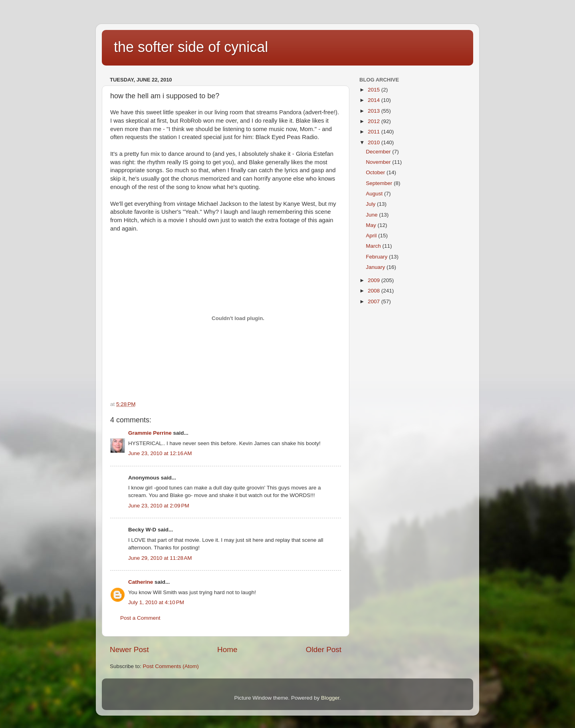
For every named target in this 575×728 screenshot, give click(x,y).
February (377, 257)
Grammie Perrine (150, 433)
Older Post (324, 649)
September (380, 183)
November (379, 162)
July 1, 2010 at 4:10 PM (156, 602)
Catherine (141, 582)
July (371, 204)
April (372, 236)
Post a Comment (140, 618)
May (372, 225)
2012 (375, 121)
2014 (375, 100)
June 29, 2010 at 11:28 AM (160, 558)
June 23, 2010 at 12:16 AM (160, 453)
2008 (375, 291)
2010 (375, 142)
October (376, 172)
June (372, 215)
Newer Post (129, 649)
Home (227, 649)
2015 (375, 90)
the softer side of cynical (191, 47)
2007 (375, 301)
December (379, 152)
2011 (375, 132)
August (375, 194)
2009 (375, 280)
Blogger (330, 698)
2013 (375, 111)
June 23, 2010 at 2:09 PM (159, 506)
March (374, 246)
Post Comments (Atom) (171, 666)
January (376, 267)
